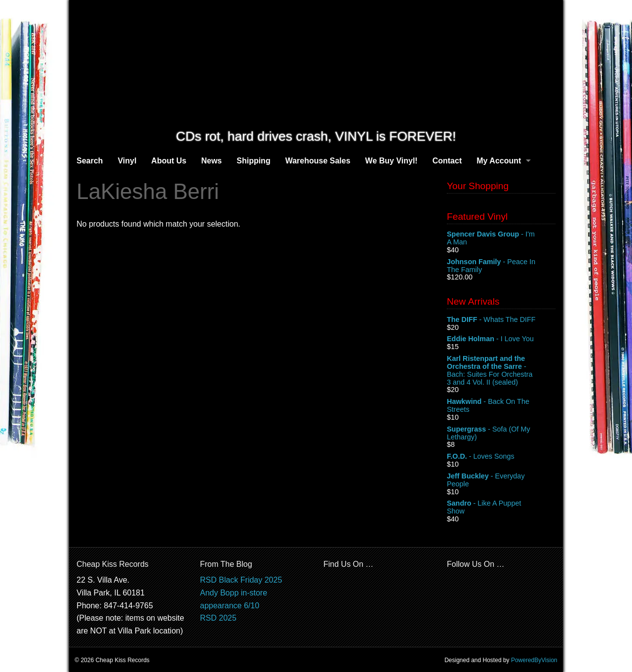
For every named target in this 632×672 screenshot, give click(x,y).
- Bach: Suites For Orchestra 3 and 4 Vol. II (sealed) (501, 370)
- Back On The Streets (501, 406)
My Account (499, 161)
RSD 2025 (218, 618)
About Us (169, 161)
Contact (447, 161)
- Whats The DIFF (501, 320)
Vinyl (127, 161)
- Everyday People (501, 480)
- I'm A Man (501, 238)
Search (90, 161)
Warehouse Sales (318, 161)
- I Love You (501, 339)
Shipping (253, 161)
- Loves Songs (501, 457)
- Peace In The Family (501, 266)
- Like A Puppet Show (501, 508)
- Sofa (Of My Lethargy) (501, 434)
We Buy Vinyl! (392, 161)
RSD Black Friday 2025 (241, 580)
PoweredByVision (534, 660)
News (211, 161)
